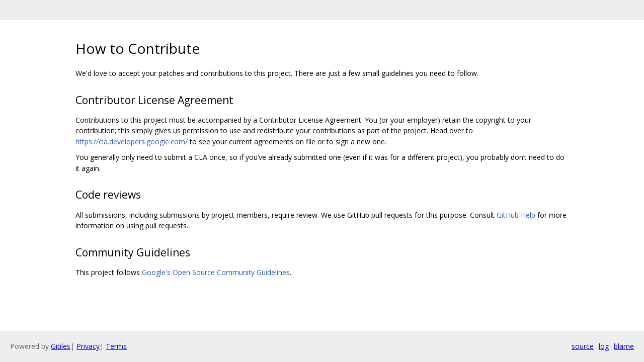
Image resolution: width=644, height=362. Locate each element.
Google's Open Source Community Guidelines (216, 272)
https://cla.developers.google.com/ (132, 142)
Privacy (88, 346)
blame (624, 346)
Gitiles (61, 346)
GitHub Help (516, 215)
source (583, 346)
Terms (116, 346)
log (604, 346)
